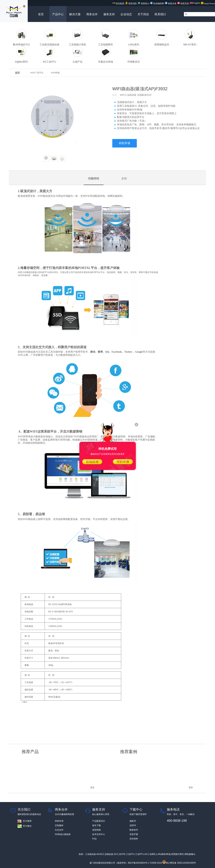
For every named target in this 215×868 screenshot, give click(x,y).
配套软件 (134, 830)
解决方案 (75, 14)
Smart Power (208, 4)
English (195, 3)
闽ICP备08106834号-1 (139, 863)
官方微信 (27, 826)
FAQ (94, 839)
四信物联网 (157, 4)
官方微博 (27, 821)
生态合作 (59, 830)
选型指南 (96, 830)
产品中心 (58, 14)
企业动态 (126, 14)
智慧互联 (183, 4)
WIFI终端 (55, 73)
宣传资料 (134, 839)
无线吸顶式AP (145, 95)
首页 (41, 14)
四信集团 (118, 4)
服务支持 (109, 14)
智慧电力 (143, 4)
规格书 (133, 821)
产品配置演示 (99, 821)
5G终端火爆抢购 (63, 834)
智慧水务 (171, 4)
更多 (92, 788)
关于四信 (143, 14)
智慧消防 (131, 4)
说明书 (133, 825)
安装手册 (134, 834)
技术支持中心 (99, 834)
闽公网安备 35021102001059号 (179, 863)
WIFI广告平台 (37, 73)
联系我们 (160, 14)
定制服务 (59, 825)
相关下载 (96, 825)
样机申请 (125, 143)
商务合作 (92, 14)
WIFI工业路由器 (128, 95)
